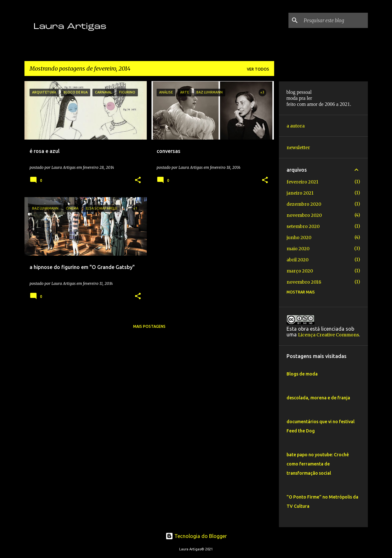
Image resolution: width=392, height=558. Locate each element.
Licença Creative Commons (328, 335)
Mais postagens (149, 326)
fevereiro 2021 (302, 182)
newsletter (298, 148)
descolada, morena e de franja (318, 398)
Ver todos (258, 69)
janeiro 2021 (300, 193)
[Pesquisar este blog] (335, 20)
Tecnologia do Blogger (196, 536)
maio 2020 (298, 249)
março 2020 (300, 271)
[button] (138, 180)
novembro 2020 (304, 215)
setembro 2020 (303, 226)
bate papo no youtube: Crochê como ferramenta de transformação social (318, 464)
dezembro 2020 (304, 204)
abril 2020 (297, 260)
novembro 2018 (304, 282)
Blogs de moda (302, 374)
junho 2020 (299, 238)
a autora (296, 126)
